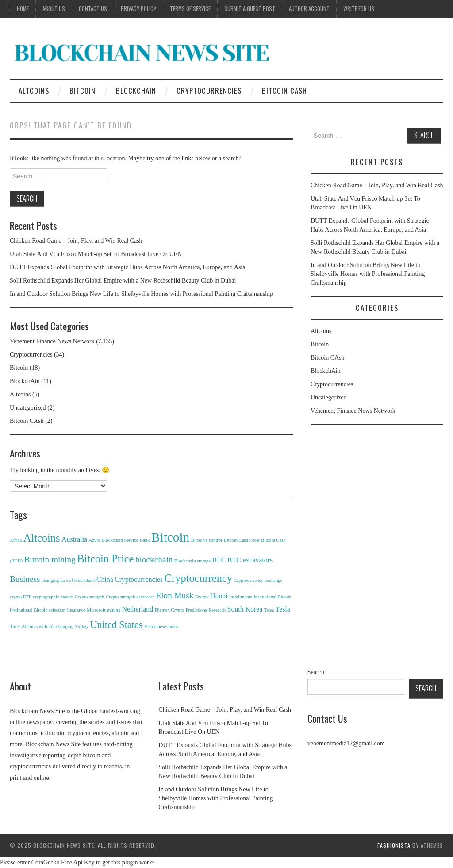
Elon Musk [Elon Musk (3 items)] (175, 595)
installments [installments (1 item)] (241, 597)
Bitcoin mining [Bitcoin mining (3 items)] (50, 560)
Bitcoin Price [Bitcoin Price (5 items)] (105, 559)
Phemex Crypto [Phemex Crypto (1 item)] (170, 610)
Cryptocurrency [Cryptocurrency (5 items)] (198, 578)
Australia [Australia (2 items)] (74, 539)
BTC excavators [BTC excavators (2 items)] (250, 560)
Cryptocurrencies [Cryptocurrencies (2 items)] (139, 579)
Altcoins (34, 91)
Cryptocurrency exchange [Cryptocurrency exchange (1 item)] (258, 580)
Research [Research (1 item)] (217, 610)
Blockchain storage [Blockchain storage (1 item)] (192, 561)
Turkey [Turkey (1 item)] (82, 626)
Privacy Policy (138, 9)
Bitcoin (83, 91)
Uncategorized (28, 408)
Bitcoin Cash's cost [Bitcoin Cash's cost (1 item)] (242, 540)
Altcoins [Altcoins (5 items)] (42, 538)
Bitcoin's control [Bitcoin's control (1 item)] (207, 540)
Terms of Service (190, 9)
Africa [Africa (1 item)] (16, 540)
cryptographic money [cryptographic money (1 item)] (53, 597)
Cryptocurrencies (209, 91)
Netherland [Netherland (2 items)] (138, 609)
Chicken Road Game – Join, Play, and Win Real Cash (76, 241)
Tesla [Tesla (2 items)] (283, 609)
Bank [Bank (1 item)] (145, 540)
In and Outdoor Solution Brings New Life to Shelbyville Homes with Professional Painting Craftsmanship (141, 294)
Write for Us (359, 9)
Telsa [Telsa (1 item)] (269, 610)
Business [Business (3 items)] (25, 579)
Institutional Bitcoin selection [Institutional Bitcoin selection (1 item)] (38, 610)
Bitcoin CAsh (284, 91)
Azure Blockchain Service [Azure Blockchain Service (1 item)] (114, 540)
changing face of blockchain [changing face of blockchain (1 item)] (68, 580)
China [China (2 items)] (105, 579)
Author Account (309, 9)
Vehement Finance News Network (52, 341)
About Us (54, 9)
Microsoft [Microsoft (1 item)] (96, 610)
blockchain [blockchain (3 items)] (154, 560)
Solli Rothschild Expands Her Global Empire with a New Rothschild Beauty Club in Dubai (123, 281)
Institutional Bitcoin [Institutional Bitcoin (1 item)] (273, 597)
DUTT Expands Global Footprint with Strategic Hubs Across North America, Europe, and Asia (127, 267)
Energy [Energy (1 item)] (202, 597)
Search (316, 672)
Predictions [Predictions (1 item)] (196, 610)
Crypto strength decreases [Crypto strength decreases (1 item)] (130, 597)
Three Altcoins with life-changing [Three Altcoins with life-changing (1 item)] (42, 626)
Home (23, 9)
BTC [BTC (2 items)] (219, 560)
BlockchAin (136, 91)
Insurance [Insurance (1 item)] (76, 610)
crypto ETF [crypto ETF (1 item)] (21, 597)
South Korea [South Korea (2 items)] (245, 609)
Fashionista (394, 845)
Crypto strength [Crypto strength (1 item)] (90, 597)
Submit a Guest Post (250, 9)
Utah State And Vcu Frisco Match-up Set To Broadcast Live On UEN (96, 254)
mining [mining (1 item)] (114, 610)
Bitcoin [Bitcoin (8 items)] (170, 537)
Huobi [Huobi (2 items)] (219, 596)
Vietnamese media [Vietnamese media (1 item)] (161, 626)
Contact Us (93, 9)
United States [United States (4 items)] (117, 625)
